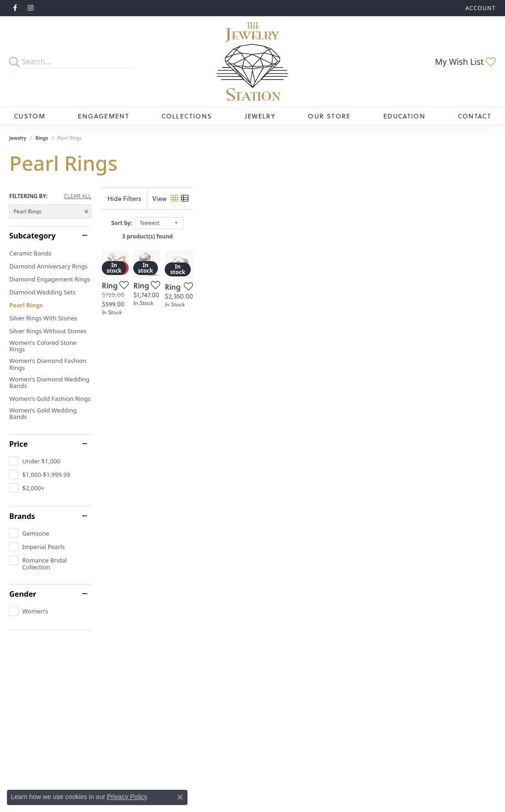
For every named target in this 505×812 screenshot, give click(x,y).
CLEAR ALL (78, 196)
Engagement (103, 116)
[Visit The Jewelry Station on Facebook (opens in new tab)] (15, 8)
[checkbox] (35, 461)
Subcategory (32, 236)
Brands (22, 516)
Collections (187, 116)
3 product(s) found (299, 236)
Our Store (329, 116)
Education (404, 116)
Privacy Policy (127, 797)
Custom (30, 116)
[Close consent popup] (180, 797)
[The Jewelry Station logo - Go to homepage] (252, 62)
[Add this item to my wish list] (223, 386)
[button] (480, 8)
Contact (474, 116)
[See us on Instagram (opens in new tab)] (31, 8)
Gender (23, 594)
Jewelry (260, 116)
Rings (42, 138)
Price (19, 444)
